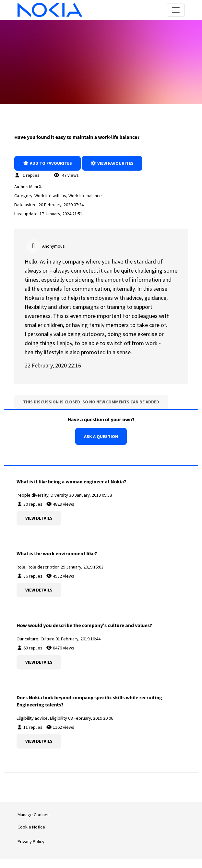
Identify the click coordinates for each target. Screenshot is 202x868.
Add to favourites (48, 163)
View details (39, 518)
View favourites (112, 163)
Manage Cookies (34, 815)
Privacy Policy (31, 841)
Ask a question (101, 436)
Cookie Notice (31, 827)
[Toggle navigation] (176, 10)
